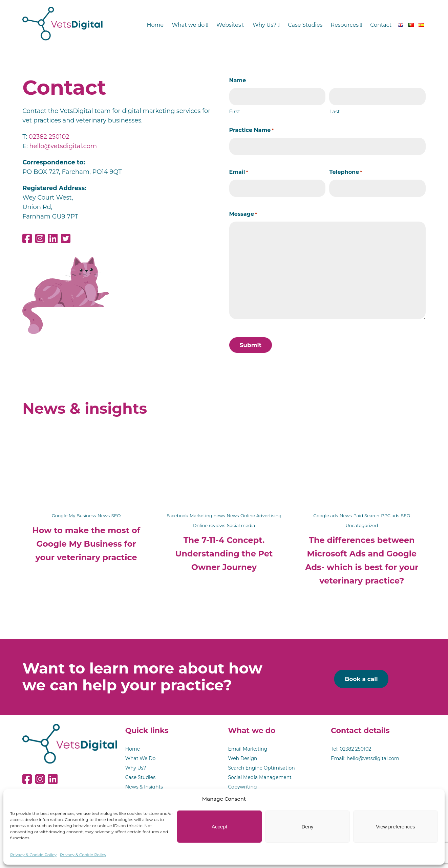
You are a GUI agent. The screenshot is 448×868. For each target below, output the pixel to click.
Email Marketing (248, 749)
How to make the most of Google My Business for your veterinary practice (86, 544)
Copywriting (242, 787)
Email (239, 172)
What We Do (141, 758)
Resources (346, 25)
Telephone (346, 172)
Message (243, 214)
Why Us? (266, 25)
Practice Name (252, 130)
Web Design (242, 758)
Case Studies (305, 25)
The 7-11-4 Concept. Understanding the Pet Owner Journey (224, 554)
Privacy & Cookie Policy (33, 855)
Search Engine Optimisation (261, 768)
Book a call (361, 679)
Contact (381, 25)
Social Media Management (260, 777)
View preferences (396, 827)
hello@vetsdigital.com (63, 146)
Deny (307, 827)
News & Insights (144, 787)
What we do (190, 25)
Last (334, 111)
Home (155, 25)
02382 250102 (49, 137)
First (235, 111)
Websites (230, 25)
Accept (219, 827)
